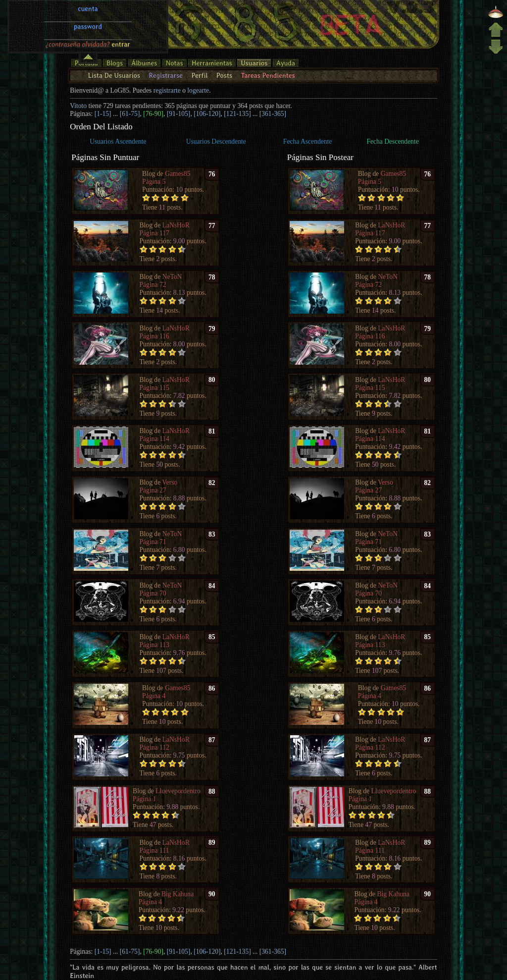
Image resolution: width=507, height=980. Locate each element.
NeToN (172, 277)
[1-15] (103, 114)
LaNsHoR (176, 225)
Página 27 (153, 490)
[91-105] (179, 114)
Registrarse (166, 75)
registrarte (167, 90)
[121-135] (237, 114)
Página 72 (153, 285)
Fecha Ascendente (308, 141)
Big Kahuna (177, 894)
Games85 (177, 174)
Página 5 (154, 182)
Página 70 (153, 593)
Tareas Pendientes (268, 75)
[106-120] (207, 114)
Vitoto (78, 106)
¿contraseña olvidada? (78, 11)
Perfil (199, 75)
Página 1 (144, 799)
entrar (121, 11)
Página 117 (154, 233)
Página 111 (154, 850)
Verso (170, 482)
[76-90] (153, 114)
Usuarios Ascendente (118, 141)
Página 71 (153, 542)
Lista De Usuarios (114, 75)
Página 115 (154, 388)
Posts (224, 75)
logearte (198, 90)
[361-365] (273, 114)
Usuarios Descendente (216, 141)
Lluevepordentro (178, 791)
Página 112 (154, 747)
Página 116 (154, 336)
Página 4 (154, 696)
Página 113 (154, 645)
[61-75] (130, 114)
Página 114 (154, 439)
